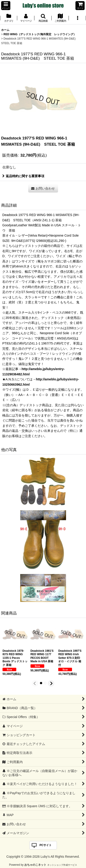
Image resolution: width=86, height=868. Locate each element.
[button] (6, 6)
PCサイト (46, 845)
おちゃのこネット (35, 865)
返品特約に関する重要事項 (23, 176)
